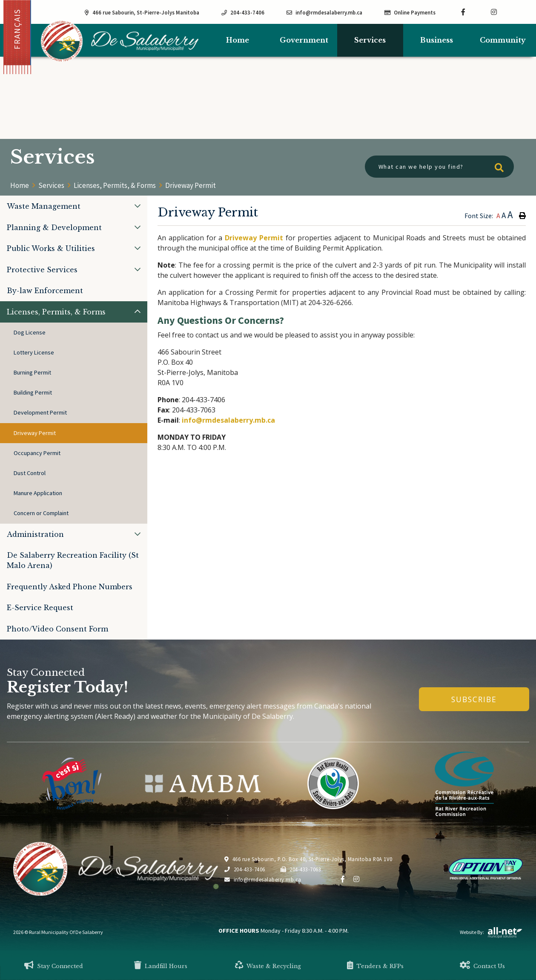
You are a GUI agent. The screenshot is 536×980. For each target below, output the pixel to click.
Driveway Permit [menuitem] (35, 433)
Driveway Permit (191, 185)
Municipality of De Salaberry (120, 41)
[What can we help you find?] (439, 167)
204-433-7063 (301, 869)
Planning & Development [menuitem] (54, 228)
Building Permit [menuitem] (33, 392)
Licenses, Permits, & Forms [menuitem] (56, 312)
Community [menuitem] (503, 40)
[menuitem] (238, 40)
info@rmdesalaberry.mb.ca (228, 420)
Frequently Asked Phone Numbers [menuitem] (70, 587)
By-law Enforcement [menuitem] (45, 291)
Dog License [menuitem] (30, 332)
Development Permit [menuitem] (40, 412)
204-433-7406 (245, 869)
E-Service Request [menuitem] (40, 608)
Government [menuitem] (304, 40)
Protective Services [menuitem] (42, 270)
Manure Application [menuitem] (38, 493)
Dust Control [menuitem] (30, 473)
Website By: (491, 932)
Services (51, 185)
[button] (138, 206)
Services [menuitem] (370, 40)
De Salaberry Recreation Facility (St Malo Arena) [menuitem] (73, 560)
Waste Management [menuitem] (44, 206)
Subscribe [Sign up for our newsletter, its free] (474, 699)
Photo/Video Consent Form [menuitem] (57, 629)
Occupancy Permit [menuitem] (37, 453)
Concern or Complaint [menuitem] (41, 513)
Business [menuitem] (437, 40)
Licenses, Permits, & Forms (115, 185)
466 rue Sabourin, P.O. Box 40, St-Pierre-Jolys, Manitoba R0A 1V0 (308, 859)
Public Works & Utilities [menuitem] (51, 248)
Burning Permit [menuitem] (32, 372)
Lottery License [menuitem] (34, 352)
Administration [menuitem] (35, 534)
